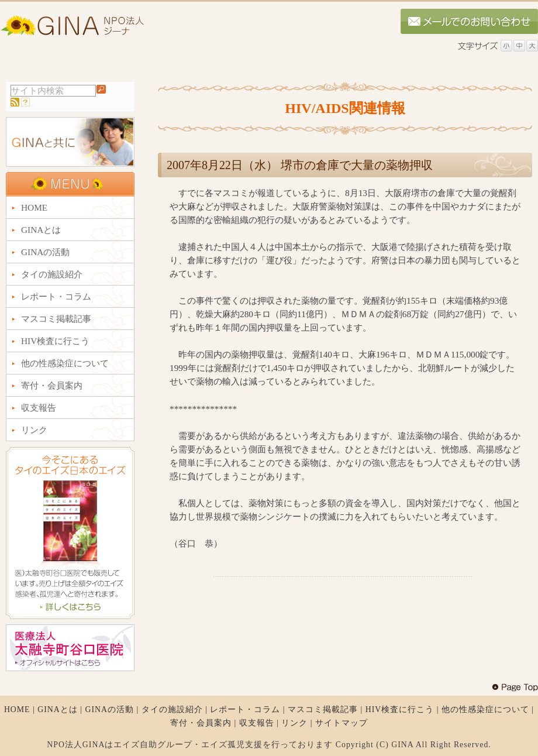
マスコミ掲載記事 (323, 709)
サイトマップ (342, 723)
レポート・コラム (245, 709)
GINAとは (58, 709)
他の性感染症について (485, 709)
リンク (294, 723)
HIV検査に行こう (400, 709)
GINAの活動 (109, 709)
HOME (17, 709)
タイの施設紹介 (172, 709)
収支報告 (257, 723)
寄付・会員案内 (201, 723)
